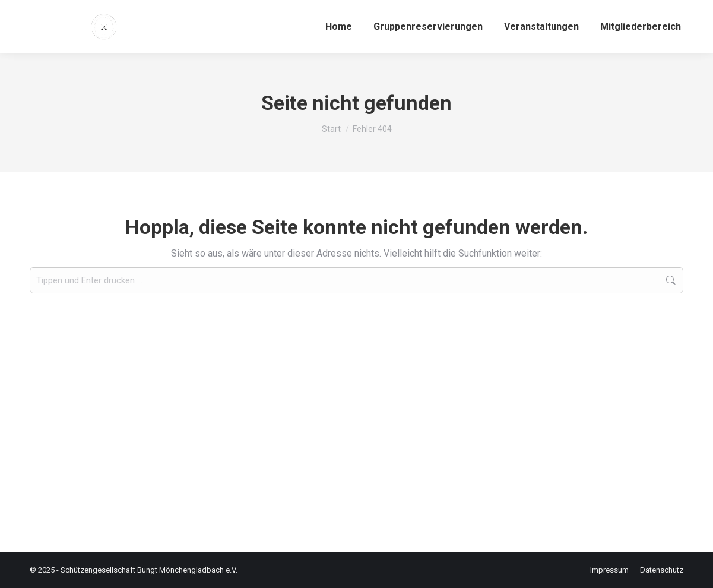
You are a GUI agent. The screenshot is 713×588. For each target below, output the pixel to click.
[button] (26, 562)
